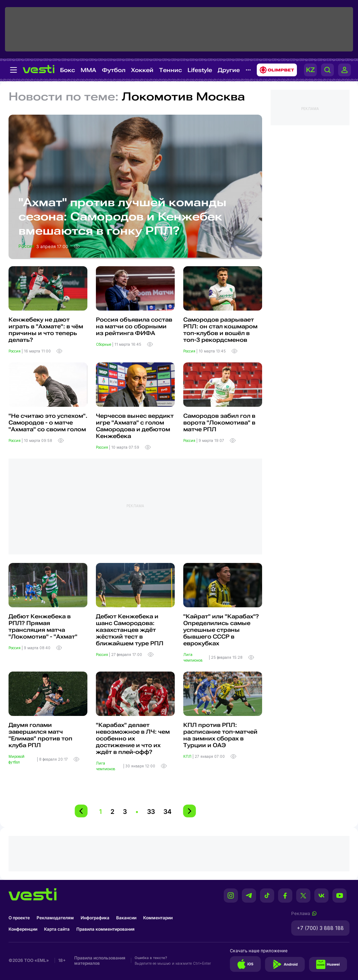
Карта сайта (57, 929)
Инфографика (95, 918)
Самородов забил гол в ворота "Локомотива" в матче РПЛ (219, 423)
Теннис (170, 70)
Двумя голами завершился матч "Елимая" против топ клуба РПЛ (40, 735)
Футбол (114, 70)
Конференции (23, 929)
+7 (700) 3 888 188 (320, 928)
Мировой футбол (17, 759)
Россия (27, 246)
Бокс (67, 70)
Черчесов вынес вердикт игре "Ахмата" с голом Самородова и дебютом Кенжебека (135, 426)
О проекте (19, 918)
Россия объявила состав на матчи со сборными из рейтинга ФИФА (134, 326)
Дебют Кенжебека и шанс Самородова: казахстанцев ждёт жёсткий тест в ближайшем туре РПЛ (130, 630)
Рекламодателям (55, 918)
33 (151, 812)
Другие (229, 70)
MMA (88, 70)
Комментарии (158, 918)
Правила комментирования (105, 929)
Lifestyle (200, 70)
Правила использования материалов (100, 960)
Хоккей (142, 70)
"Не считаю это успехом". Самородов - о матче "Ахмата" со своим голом (48, 423)
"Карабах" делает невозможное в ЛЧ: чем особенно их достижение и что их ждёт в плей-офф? (133, 738)
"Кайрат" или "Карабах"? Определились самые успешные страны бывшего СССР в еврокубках (221, 630)
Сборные (104, 344)
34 (167, 812)
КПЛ (188, 756)
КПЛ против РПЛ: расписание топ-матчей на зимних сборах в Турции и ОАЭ (220, 735)
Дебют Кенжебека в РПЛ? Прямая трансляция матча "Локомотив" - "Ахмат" (43, 626)
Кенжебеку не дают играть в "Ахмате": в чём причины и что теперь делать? (46, 330)
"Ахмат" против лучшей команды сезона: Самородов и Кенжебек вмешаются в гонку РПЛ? (123, 217)
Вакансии (126, 918)
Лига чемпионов (193, 657)
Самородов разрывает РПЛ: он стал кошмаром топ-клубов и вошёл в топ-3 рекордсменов (220, 330)
